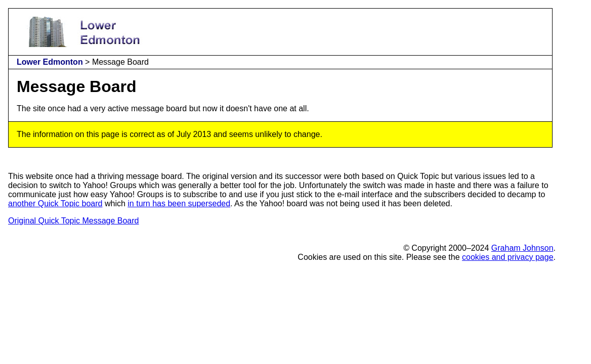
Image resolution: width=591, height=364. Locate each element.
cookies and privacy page (508, 257)
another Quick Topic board (55, 203)
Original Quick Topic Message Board (74, 221)
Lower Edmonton (50, 62)
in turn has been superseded (179, 203)
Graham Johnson (522, 248)
